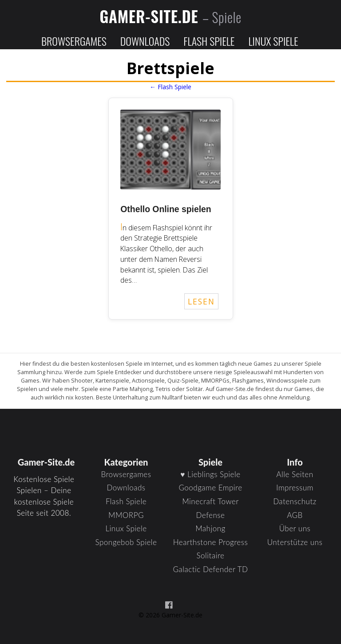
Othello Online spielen (166, 209)
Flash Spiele (209, 41)
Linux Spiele (273, 41)
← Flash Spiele (170, 87)
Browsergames (74, 41)
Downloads (145, 41)
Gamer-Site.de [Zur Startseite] (170, 16)
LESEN (201, 301)
